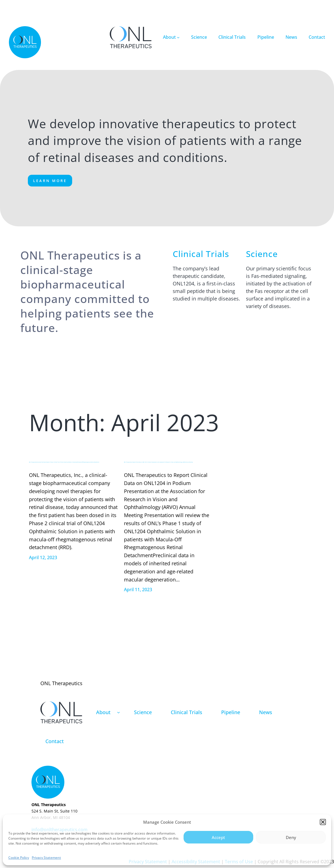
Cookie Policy (19, 858)
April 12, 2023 (43, 557)
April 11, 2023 (138, 590)
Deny (291, 837)
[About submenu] (178, 37)
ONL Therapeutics (61, 683)
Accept (218, 837)
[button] (323, 822)
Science (262, 254)
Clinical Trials (201, 254)
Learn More (50, 181)
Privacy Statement (46, 858)
